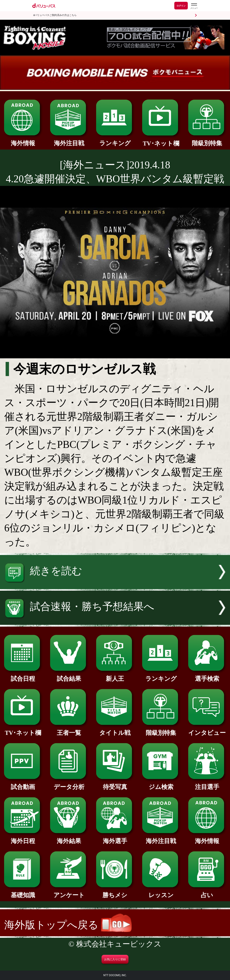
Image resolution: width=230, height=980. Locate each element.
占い (207, 892)
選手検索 (207, 676)
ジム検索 (161, 784)
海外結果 (69, 838)
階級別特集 (207, 140)
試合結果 (69, 676)
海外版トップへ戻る (68, 925)
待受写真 (115, 784)
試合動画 (23, 784)
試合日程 (23, 676)
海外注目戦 (69, 140)
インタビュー (207, 730)
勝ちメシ (115, 892)
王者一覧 (69, 730)
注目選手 (207, 784)
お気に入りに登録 (115, 959)
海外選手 (115, 838)
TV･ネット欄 (161, 140)
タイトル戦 (115, 730)
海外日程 (23, 838)
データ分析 (69, 784)
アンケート (69, 892)
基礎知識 (23, 892)
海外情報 (23, 140)
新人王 (115, 676)
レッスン (161, 892)
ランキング (115, 140)
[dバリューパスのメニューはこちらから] (194, 6)
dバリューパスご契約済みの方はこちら (55, 15)
